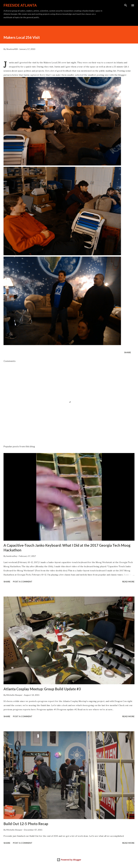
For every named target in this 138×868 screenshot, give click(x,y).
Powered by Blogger (69, 860)
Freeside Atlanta (20, 5)
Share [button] (128, 352)
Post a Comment (23, 582)
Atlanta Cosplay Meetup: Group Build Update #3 (42, 689)
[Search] (126, 5)
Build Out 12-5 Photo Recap (26, 824)
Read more (128, 582)
